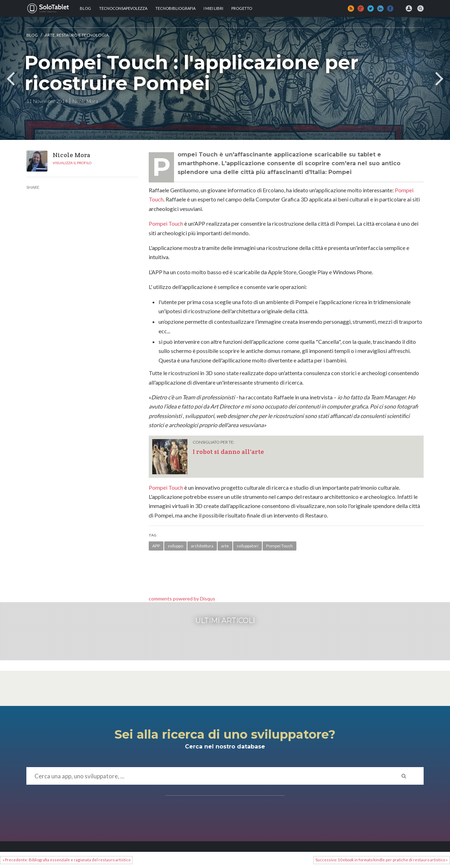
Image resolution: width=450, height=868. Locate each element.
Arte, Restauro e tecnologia (77, 35)
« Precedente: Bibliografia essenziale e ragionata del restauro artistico (66, 860)
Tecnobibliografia (175, 8)
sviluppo (175, 546)
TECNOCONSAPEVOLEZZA (123, 8)
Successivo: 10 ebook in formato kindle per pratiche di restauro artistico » (381, 860)
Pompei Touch (166, 223)
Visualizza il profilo (72, 163)
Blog (85, 8)
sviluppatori (247, 546)
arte (225, 546)
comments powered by (182, 599)
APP (156, 546)
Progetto (242, 8)
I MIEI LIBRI (213, 8)
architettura (202, 546)
